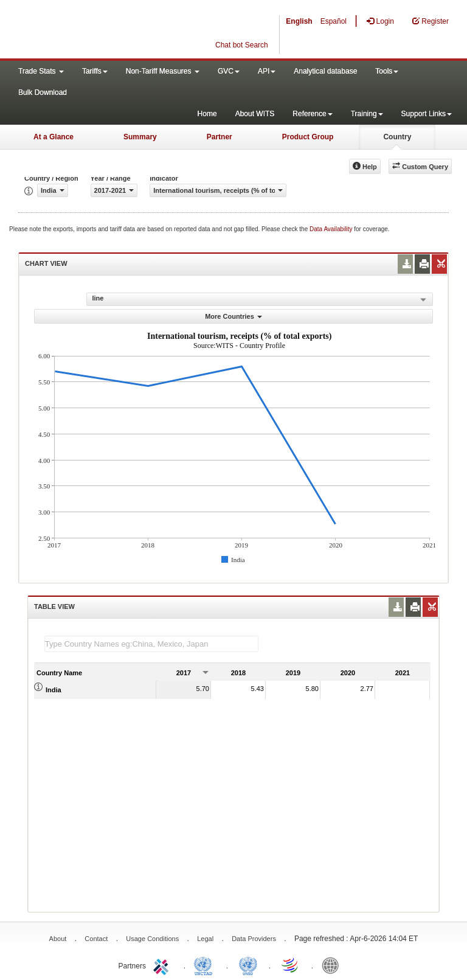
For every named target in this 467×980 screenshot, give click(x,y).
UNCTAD (206, 965)
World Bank (333, 965)
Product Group (308, 137)
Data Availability (332, 229)
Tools (387, 71)
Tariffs (95, 71)
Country (397, 137)
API (267, 71)
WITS (122, 30)
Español (334, 21)
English (299, 21)
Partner (220, 137)
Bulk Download (43, 92)
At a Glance (54, 137)
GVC (229, 71)
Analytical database (325, 71)
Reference (312, 114)
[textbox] (151, 644)
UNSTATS (248, 965)
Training (367, 114)
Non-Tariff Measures (163, 71)
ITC (163, 965)
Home (207, 114)
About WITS (255, 114)
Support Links (427, 114)
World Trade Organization (291, 965)
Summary (140, 137)
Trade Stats (41, 71)
